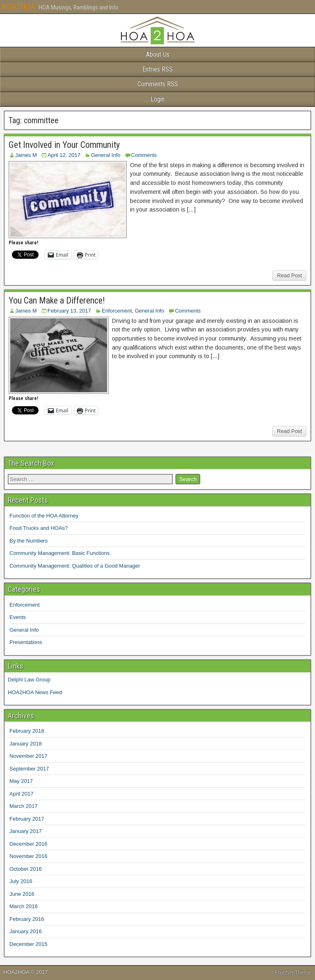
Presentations (26, 642)
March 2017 (24, 806)
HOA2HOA (18, 7)
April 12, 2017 (64, 155)
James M (26, 155)
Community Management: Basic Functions (59, 553)
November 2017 (29, 756)
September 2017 (29, 769)
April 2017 (22, 794)
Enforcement (117, 311)
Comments (144, 155)
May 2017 (21, 781)
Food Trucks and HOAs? (39, 528)
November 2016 (29, 856)
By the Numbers (29, 541)
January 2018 (26, 744)
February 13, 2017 (69, 311)
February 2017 (27, 819)
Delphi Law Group (29, 680)
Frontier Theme (293, 973)
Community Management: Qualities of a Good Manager (75, 566)
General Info (106, 155)
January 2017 (26, 831)
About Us (158, 54)
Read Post (289, 275)
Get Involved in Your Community (64, 145)
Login (157, 99)
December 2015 (29, 944)
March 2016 (24, 906)
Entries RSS (157, 69)
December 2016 (29, 844)
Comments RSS (158, 84)
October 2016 (26, 869)
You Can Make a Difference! (57, 300)
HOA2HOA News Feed (35, 692)
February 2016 (27, 919)
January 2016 (26, 931)
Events (18, 617)
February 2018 (27, 731)
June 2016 (22, 894)
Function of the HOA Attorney (44, 516)
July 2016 (21, 881)
